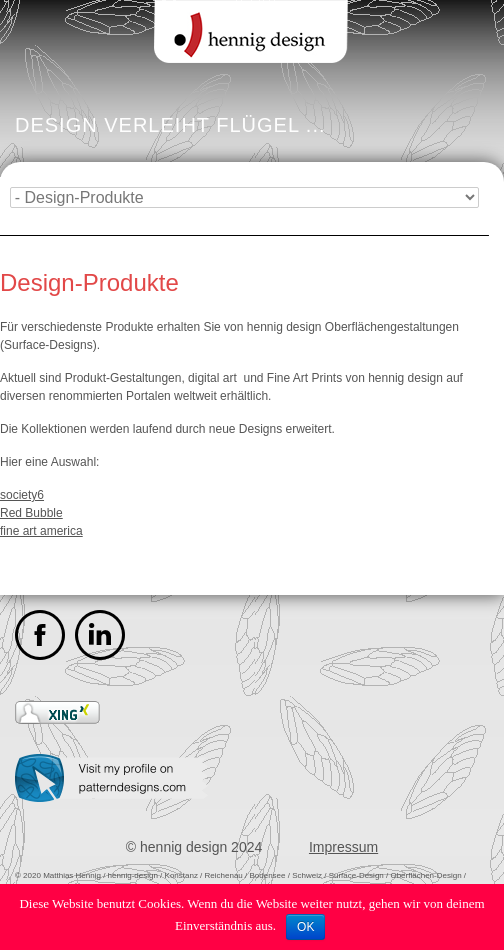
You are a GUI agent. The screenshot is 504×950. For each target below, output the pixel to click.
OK (305, 927)
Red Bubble (31, 513)
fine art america (41, 531)
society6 (22, 495)
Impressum (343, 847)
